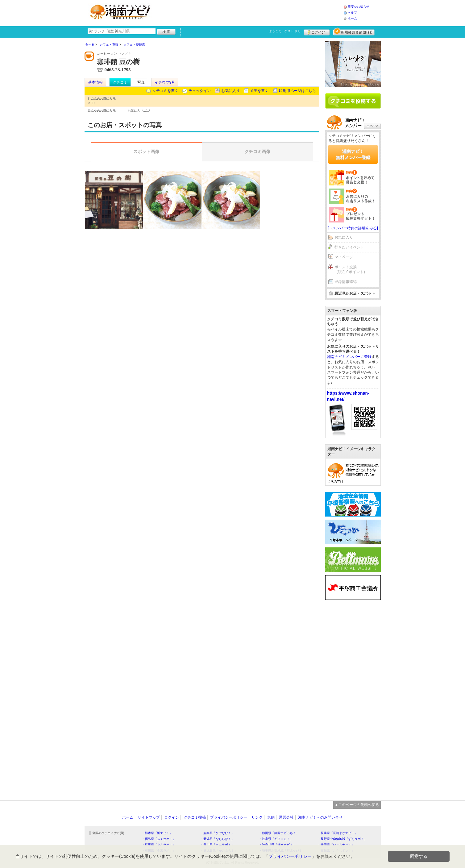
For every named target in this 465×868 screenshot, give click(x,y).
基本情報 (95, 82)
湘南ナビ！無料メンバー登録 (353, 154)
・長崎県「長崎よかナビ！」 (338, 833)
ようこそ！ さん (285, 31)
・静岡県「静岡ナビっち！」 (279, 833)
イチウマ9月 (165, 82)
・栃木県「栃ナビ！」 (157, 833)
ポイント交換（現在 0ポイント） (351, 270)
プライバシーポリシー (229, 817)
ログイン (317, 31)
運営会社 (286, 817)
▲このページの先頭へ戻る (357, 805)
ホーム (352, 18)
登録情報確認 (346, 282)
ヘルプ (352, 12)
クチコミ (120, 82)
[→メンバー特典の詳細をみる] (353, 228)
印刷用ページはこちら (297, 91)
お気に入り (230, 91)
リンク (257, 817)
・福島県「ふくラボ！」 (159, 839)
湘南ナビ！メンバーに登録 (349, 357)
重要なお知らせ (359, 7)
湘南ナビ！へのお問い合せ (320, 817)
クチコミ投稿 (195, 817)
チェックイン (200, 91)
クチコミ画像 (257, 152)
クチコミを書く (165, 91)
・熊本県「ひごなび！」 (217, 833)
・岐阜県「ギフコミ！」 (276, 839)
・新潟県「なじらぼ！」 (217, 839)
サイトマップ (149, 817)
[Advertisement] (249, 12)
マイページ (344, 257)
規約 (271, 817)
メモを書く (259, 91)
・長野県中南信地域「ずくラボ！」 (342, 839)
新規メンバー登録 (354, 31)
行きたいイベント (349, 247)
